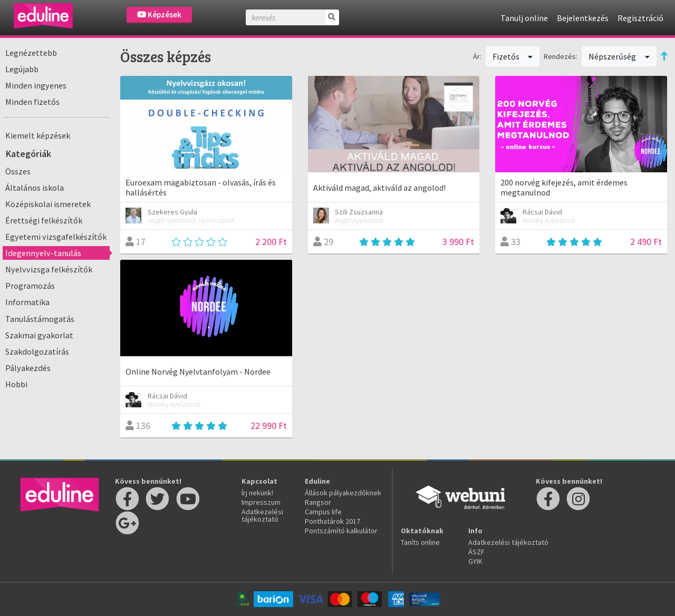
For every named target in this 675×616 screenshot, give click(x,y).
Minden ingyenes (36, 85)
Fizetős (513, 56)
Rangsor (318, 502)
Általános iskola (35, 188)
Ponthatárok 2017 (332, 521)
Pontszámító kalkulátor (341, 531)
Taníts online (420, 542)
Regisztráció (640, 18)
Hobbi (16, 384)
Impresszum (261, 502)
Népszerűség (619, 56)
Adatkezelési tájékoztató (262, 515)
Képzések (159, 14)
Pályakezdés (28, 368)
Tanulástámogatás (40, 319)
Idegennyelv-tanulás (43, 253)
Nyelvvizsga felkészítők (49, 269)
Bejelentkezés (583, 18)
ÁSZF (476, 552)
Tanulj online (524, 18)
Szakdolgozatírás (37, 351)
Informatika (27, 302)
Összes (18, 171)
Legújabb (22, 69)
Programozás (30, 286)
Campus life (323, 512)
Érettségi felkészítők (44, 220)
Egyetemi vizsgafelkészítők (56, 237)
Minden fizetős (32, 102)
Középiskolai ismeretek (48, 204)
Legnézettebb (31, 53)
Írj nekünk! (257, 493)
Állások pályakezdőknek (343, 493)
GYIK (475, 561)
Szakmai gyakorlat (39, 335)
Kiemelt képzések (38, 135)
